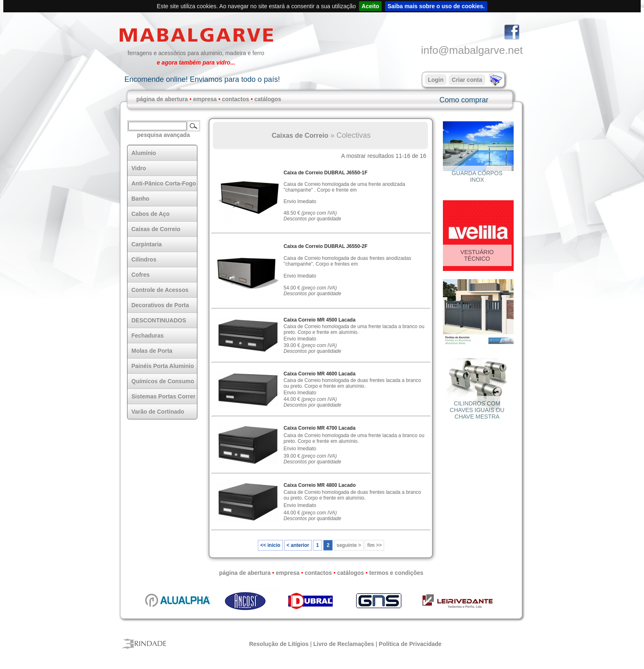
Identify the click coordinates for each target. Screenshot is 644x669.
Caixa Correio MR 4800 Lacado (320, 485)
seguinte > (349, 545)
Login (436, 80)
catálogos (268, 99)
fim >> (374, 545)
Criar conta (467, 80)
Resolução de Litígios (279, 644)
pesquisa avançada (163, 135)
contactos (236, 99)
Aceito (370, 6)
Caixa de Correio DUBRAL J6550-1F (326, 173)
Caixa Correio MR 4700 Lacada (320, 428)
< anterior (298, 545)
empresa (205, 99)
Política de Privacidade (410, 644)
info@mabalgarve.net (472, 50)
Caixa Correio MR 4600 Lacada (320, 374)
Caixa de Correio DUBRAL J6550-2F (326, 246)
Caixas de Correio (300, 135)
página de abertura (162, 99)
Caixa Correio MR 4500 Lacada (320, 320)
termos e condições (396, 573)
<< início (270, 545)
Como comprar (464, 100)
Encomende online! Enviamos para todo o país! (202, 79)
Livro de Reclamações (344, 644)
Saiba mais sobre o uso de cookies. (436, 6)
